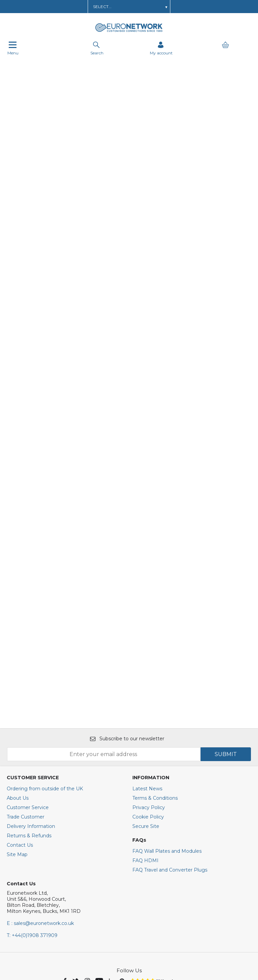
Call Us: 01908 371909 (205, 7)
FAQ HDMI (145, 782)
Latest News (147, 710)
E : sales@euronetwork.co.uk (40, 845)
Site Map (17, 776)
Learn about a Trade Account (60, 7)
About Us (18, 719)
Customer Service (28, 729)
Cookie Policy (148, 738)
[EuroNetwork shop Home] (129, 31)
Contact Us (20, 766)
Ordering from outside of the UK (45, 710)
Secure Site (146, 748)
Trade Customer (26, 738)
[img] (66, 902)
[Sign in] (161, 49)
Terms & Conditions (155, 719)
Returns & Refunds (29, 757)
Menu (13, 49)
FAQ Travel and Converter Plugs (170, 791)
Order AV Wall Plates (119, 7)
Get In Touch (161, 7)
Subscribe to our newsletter (127, 660)
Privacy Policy (149, 729)
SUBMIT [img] (226, 676)
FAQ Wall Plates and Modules (167, 773)
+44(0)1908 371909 (32, 857)
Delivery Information (31, 748)
